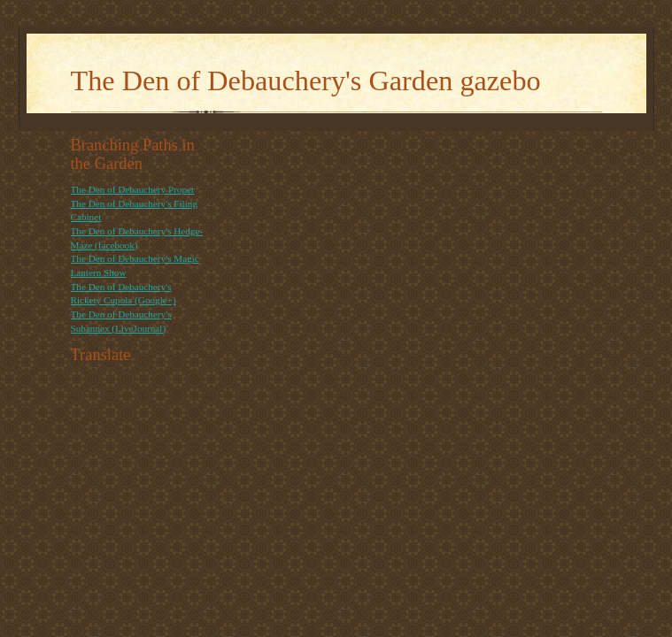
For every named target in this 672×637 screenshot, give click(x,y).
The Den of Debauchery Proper (133, 189)
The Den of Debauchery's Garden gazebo (306, 81)
